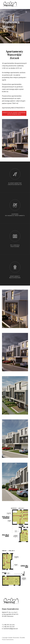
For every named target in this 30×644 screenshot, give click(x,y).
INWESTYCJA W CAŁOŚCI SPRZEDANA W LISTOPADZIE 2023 (14, 113)
